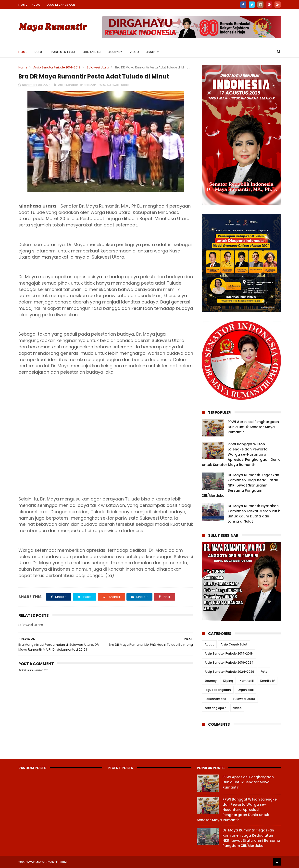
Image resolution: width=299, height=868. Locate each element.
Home (23, 5)
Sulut (39, 52)
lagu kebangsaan (218, 690)
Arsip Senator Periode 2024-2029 (229, 672)
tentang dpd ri (216, 708)
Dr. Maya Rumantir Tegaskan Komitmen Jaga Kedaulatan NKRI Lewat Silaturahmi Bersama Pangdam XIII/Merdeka (241, 485)
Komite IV (268, 681)
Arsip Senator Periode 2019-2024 (229, 663)
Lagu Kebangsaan (61, 5)
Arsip (151, 52)
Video (134, 52)
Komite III (247, 681)
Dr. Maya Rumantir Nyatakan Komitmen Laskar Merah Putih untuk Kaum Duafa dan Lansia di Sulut (254, 514)
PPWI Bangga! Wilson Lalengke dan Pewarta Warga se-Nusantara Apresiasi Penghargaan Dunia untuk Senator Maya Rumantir (241, 454)
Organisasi (92, 52)
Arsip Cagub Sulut (234, 644)
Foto (264, 672)
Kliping (228, 681)
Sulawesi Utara (98, 67)
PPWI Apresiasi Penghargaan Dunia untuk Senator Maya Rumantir (253, 427)
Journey (115, 52)
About (37, 5)
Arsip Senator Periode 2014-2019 (57, 67)
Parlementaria (63, 52)
